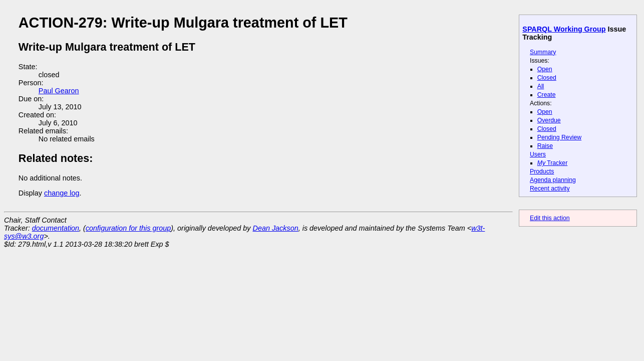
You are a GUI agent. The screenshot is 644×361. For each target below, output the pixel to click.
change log (62, 193)
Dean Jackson (276, 228)
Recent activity (550, 189)
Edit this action (550, 218)
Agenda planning (553, 180)
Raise (545, 146)
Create (547, 95)
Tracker (553, 163)
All (541, 86)
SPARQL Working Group (564, 29)
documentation (56, 228)
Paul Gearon (59, 91)
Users (538, 154)
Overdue (549, 120)
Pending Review (559, 137)
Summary (543, 52)
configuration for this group (128, 228)
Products (542, 171)
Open (545, 69)
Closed (547, 78)
